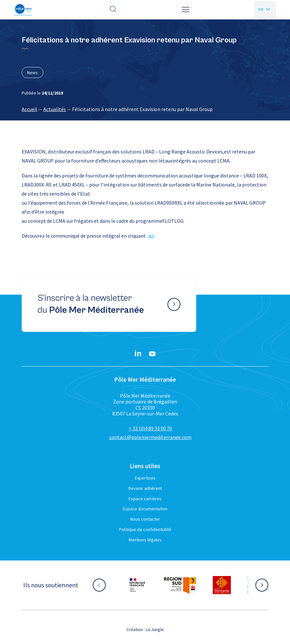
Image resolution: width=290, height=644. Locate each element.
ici (151, 236)
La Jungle (155, 629)
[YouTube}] (152, 354)
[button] (186, 10)
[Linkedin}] (138, 354)
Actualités (55, 109)
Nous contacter (145, 519)
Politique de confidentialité (145, 529)
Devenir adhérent (145, 488)
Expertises (145, 478)
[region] (145, 109)
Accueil (29, 109)
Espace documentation (145, 509)
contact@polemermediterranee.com (150, 437)
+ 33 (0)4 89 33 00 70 (150, 428)
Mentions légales (145, 540)
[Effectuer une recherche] (113, 10)
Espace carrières (145, 499)
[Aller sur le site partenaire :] (137, 585)
